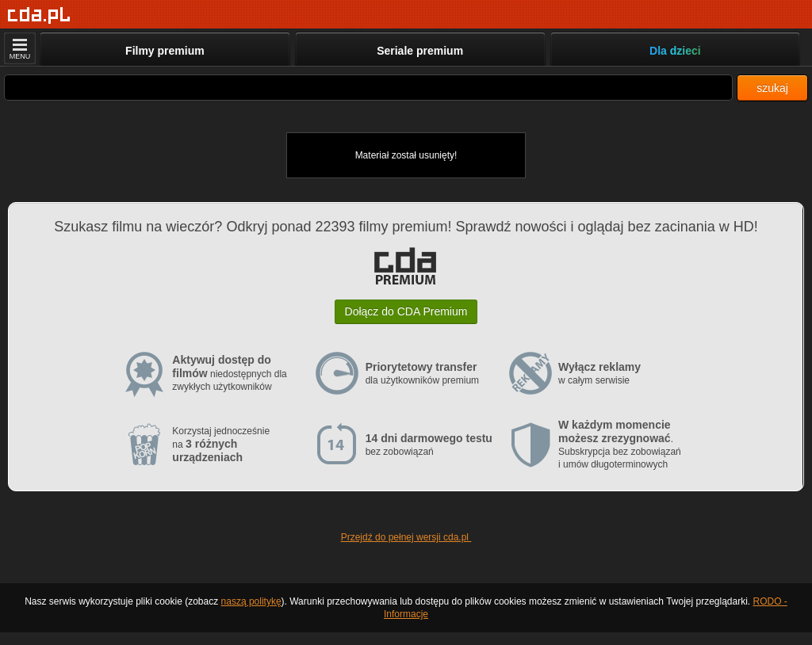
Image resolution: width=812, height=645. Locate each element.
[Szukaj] (368, 88)
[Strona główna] (39, 15)
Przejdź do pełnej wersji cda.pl (406, 537)
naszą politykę (251, 601)
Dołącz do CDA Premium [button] (406, 311)
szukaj (772, 88)
